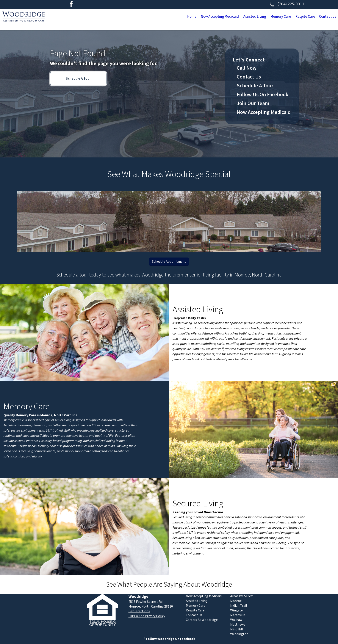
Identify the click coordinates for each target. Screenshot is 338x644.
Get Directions (139, 611)
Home (132, 17)
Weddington (239, 634)
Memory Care (255, 17)
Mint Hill (237, 629)
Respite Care (290, 17)
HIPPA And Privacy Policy (147, 616)
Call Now (247, 68)
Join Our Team (253, 103)
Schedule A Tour (78, 79)
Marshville (238, 615)
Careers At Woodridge (202, 620)
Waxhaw (236, 620)
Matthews (238, 625)
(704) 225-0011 (287, 4)
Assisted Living (218, 17)
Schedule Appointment (169, 262)
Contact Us (323, 17)
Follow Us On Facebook (263, 95)
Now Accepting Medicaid (171, 17)
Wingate (236, 610)
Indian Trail (239, 606)
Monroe (236, 601)
